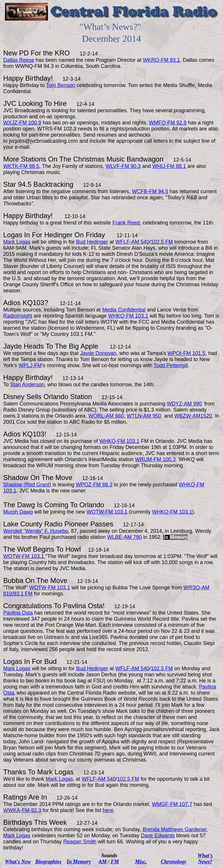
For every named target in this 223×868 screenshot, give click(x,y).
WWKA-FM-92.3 (22, 810)
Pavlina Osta (83, 606)
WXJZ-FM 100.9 (22, 123)
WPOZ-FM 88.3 (94, 485)
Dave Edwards (158, 836)
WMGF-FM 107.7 (172, 804)
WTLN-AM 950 (144, 416)
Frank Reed (126, 223)
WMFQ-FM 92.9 (168, 123)
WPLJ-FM (30, 365)
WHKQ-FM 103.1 (128, 316)
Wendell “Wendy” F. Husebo (36, 531)
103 (133, 441)
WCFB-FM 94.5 (150, 191)
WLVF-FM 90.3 (123, 166)
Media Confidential (124, 310)
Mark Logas (17, 242)
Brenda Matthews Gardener (175, 829)
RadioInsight (18, 316)
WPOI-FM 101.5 (186, 353)
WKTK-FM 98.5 (21, 166)
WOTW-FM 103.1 (107, 512)
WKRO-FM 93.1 (161, 60)
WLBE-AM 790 (124, 537)
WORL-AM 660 (106, 416)
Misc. (141, 862)
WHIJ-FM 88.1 (169, 166)
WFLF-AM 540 (132, 242)
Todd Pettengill (171, 365)
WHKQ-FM (113, 441)
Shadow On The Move (38, 478)
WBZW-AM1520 (193, 416)
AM (102, 862)
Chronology (174, 862)
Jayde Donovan (98, 353)
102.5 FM (162, 242)
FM (115, 862)
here (108, 810)
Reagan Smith (80, 842)
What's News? (205, 859)
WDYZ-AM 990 (184, 404)
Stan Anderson (27, 385)
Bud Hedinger (92, 242)
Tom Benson (61, 85)
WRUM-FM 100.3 (155, 459)
